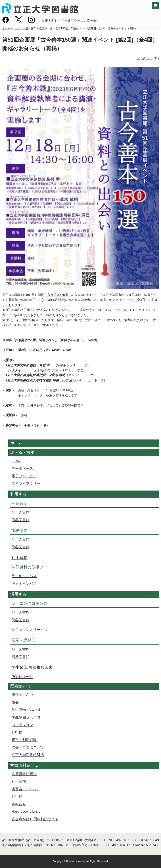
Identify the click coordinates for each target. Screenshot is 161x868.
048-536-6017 (120, 845)
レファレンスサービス (29, 630)
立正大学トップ (53, 21)
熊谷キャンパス (24, 584)
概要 (15, 702)
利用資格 (19, 558)
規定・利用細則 (24, 740)
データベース (22, 468)
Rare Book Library (26, 811)
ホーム (6, 28)
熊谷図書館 (21, 520)
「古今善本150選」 (57, 295)
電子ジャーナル (24, 476)
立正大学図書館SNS (28, 755)
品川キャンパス (24, 576)
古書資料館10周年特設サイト (35, 819)
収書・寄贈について (28, 747)
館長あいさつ (22, 695)
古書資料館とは (24, 765)
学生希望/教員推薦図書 (32, 667)
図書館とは (20, 686)
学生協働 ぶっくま (26, 717)
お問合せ (90, 21)
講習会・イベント (26, 789)
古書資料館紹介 (24, 774)
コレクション (22, 725)
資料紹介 (19, 804)
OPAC (17, 461)
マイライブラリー (26, 483)
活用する (18, 594)
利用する (18, 494)
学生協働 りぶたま (26, 710)
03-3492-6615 (120, 840)
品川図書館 (21, 513)
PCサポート (22, 677)
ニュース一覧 (21, 28)
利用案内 (19, 781)
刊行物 (17, 732)
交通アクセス (74, 21)
